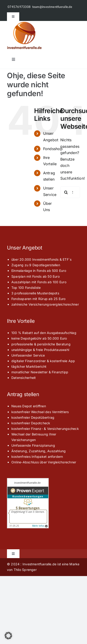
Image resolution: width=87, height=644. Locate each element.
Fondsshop (53, 149)
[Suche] (66, 192)
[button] (8, 636)
